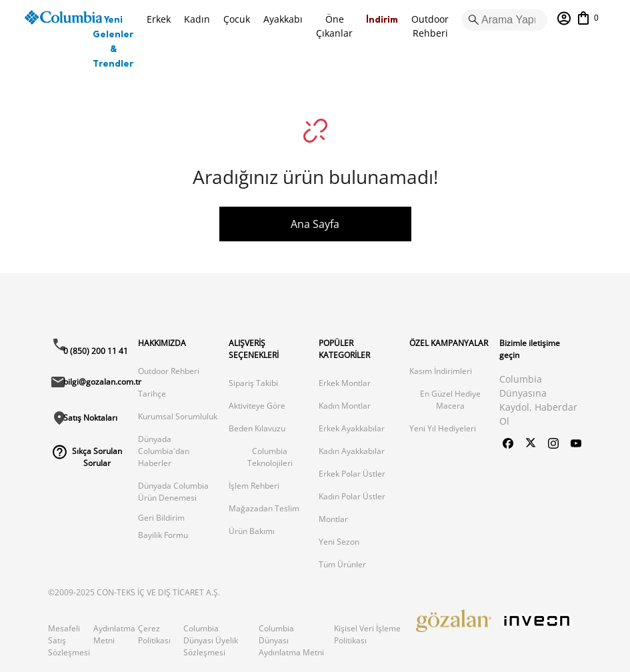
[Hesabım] (564, 18)
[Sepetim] (587, 18)
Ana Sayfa (315, 224)
